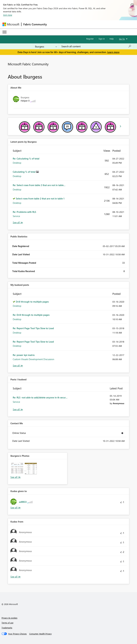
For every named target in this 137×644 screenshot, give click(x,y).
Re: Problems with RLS (24, 212)
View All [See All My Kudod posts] (18, 366)
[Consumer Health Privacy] (40, 634)
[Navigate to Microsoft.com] (11, 24)
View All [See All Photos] (16, 477)
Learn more (113, 52)
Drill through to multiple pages (32, 302)
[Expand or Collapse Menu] (5, 32)
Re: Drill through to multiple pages (31, 315)
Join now (8, 15)
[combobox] (96, 46)
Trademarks (7, 628)
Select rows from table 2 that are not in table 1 (40, 198)
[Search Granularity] (46, 46)
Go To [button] (122, 39)
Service (16, 216)
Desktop (17, 163)
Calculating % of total (24, 172)
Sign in (102, 39)
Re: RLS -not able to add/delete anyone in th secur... (40, 397)
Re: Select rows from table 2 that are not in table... (39, 185)
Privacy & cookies (9, 618)
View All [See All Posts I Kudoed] (18, 409)
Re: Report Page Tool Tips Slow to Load (33, 328)
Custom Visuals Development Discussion (33, 359)
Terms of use (7, 623)
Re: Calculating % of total (26, 159)
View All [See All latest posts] (18, 223)
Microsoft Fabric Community (28, 64)
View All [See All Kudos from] (16, 577)
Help (112, 39)
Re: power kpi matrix (24, 355)
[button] (17, 468)
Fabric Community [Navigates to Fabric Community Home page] (35, 24)
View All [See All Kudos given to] (16, 508)
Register (90, 39)
